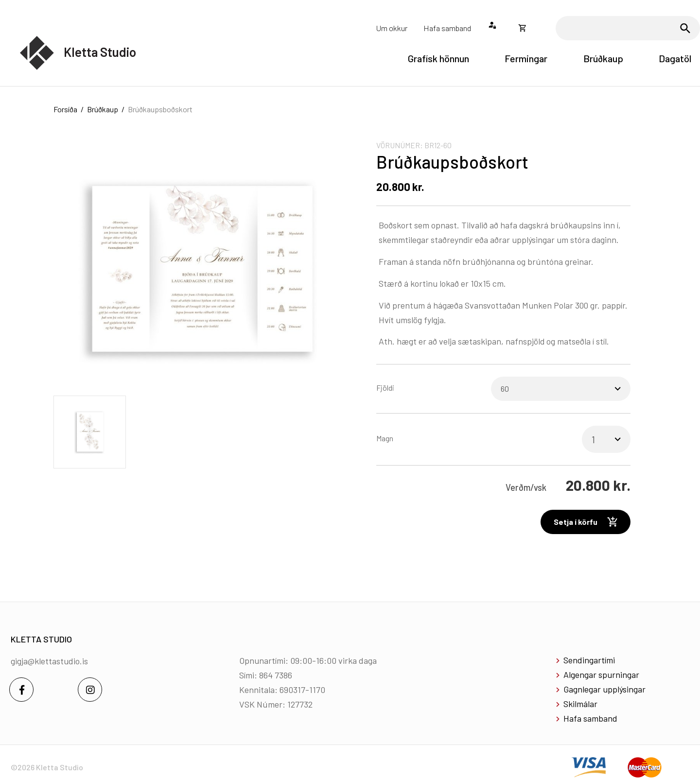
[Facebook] (21, 690)
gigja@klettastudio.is (49, 661)
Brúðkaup (103, 109)
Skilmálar (580, 704)
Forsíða (65, 109)
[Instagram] (90, 690)
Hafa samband (590, 718)
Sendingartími (589, 660)
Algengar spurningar (601, 675)
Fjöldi (385, 388)
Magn (385, 438)
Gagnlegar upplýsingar (604, 689)
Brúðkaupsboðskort (160, 109)
